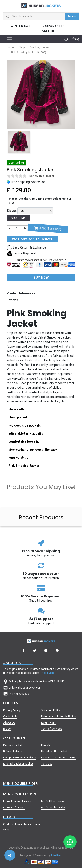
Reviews (12, 300)
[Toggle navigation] (9, 39)
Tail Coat (46, 764)
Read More (48, 673)
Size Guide (18, 218)
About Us (9, 723)
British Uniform (13, 751)
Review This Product (42, 176)
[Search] (41, 16)
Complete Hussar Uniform (20, 758)
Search (72, 17)
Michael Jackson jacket (18, 764)
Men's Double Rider (53, 807)
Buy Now (41, 277)
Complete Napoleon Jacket (58, 758)
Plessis (46, 745)
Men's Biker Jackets (54, 801)
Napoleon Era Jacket (54, 751)
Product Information (22, 293)
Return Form (49, 723)
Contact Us (10, 716)
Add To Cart (48, 228)
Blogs (7, 729)
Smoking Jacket (40, 47)
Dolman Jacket (13, 745)
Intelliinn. (57, 855)
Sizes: (12, 211)
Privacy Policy (12, 710)
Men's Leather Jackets (17, 801)
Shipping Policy (51, 710)
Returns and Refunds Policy (58, 716)
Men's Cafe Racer (14, 807)
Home (10, 47)
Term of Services (52, 729)
